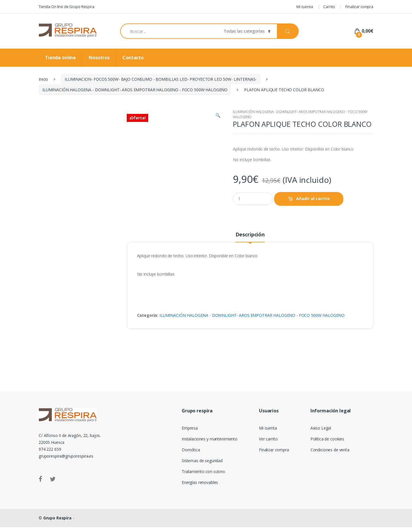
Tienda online (60, 58)
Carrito (329, 7)
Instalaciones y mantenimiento (210, 444)
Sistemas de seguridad (202, 465)
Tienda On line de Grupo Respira (67, 7)
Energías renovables (200, 487)
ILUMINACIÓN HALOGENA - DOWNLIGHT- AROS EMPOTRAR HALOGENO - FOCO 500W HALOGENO (135, 90)
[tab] (250, 242)
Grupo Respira (57, 523)
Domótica (191, 455)
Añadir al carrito (313, 198)
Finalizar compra (359, 7)
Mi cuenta (305, 7)
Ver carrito (268, 444)
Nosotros (99, 58)
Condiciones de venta (330, 455)
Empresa (190, 433)
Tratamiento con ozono (203, 476)
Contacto (133, 58)
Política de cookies (327, 444)
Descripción (250, 240)
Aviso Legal (321, 433)
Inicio (43, 79)
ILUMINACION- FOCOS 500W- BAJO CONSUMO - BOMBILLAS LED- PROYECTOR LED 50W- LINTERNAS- (161, 79)
